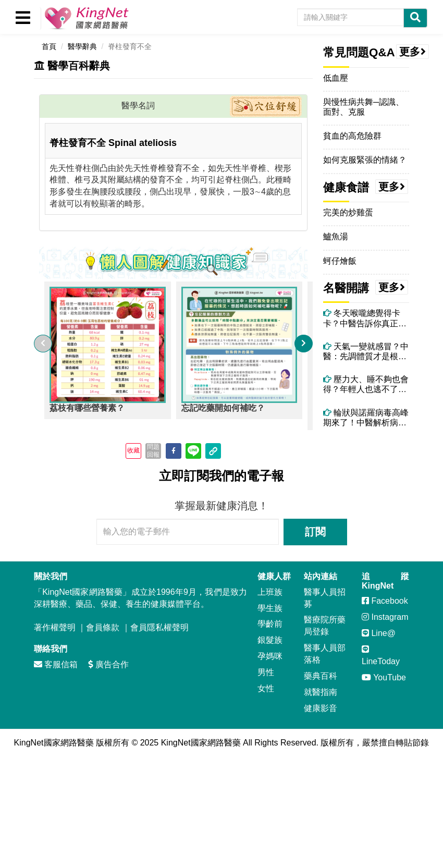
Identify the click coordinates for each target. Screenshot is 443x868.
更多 (413, 52)
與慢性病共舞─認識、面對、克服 (364, 107)
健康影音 (321, 708)
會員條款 (103, 627)
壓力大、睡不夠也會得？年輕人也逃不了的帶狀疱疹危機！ (366, 384)
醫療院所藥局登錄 (325, 626)
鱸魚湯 (336, 236)
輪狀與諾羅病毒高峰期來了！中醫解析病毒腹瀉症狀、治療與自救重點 (366, 418)
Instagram (385, 617)
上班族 (270, 592)
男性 (266, 672)
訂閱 (315, 532)
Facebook (385, 601)
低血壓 (336, 78)
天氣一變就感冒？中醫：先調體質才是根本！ (366, 352)
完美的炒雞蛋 (348, 212)
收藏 (133, 450)
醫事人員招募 (325, 598)
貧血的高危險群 (352, 136)
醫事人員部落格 (325, 654)
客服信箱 (56, 664)
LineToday (381, 655)
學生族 (270, 608)
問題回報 (153, 450)
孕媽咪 (270, 656)
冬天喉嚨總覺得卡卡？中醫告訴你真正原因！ (365, 318)
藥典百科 (321, 676)
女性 (266, 688)
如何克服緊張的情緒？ (365, 160)
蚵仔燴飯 (340, 261)
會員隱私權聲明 (159, 627)
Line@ (379, 633)
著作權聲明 (55, 627)
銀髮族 (270, 640)
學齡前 (270, 624)
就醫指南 (321, 692)
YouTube (384, 677)
